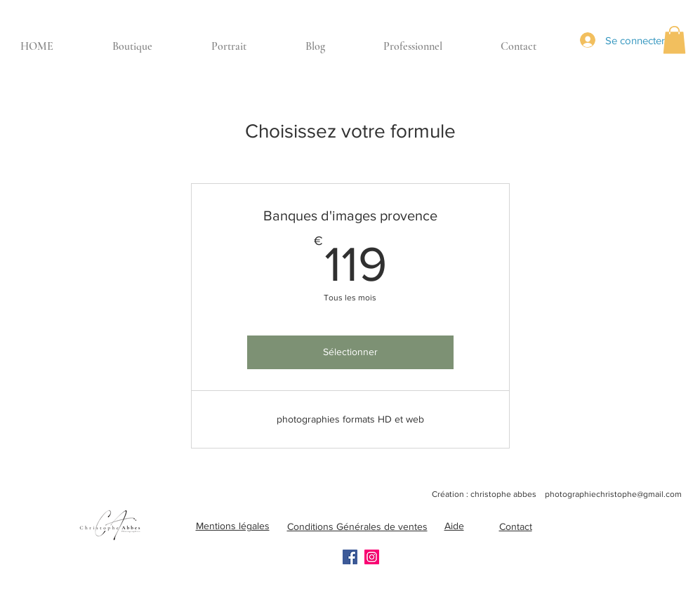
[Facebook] (350, 557)
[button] (674, 40)
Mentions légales (233, 526)
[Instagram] (372, 557)
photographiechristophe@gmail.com (613, 494)
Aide (454, 526)
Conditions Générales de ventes (357, 526)
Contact (516, 526)
